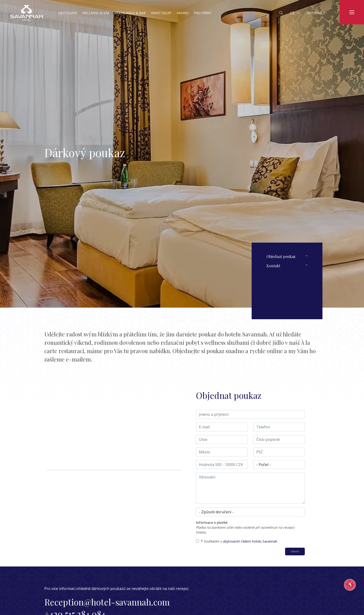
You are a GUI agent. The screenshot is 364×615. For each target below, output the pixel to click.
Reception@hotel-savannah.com (107, 602)
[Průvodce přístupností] (350, 585)
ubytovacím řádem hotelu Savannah (250, 541)
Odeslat (295, 551)
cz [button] (292, 13)
